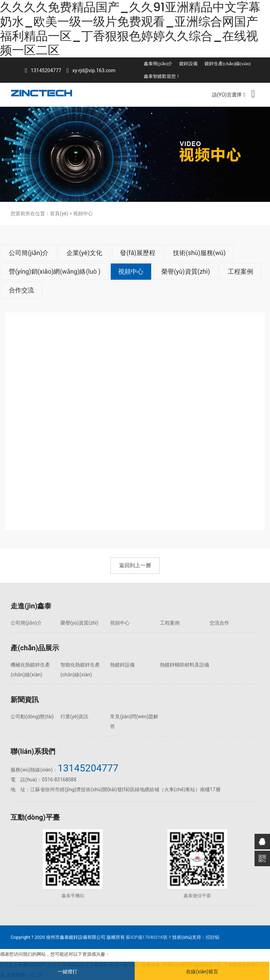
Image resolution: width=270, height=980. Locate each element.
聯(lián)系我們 (33, 751)
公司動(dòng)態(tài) (32, 717)
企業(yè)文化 (84, 253)
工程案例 (240, 271)
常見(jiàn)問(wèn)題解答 (134, 721)
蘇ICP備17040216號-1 (149, 937)
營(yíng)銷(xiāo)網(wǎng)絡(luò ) (55, 271)
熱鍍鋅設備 (122, 665)
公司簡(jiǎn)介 (29, 253)
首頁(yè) (59, 213)
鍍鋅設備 (188, 64)
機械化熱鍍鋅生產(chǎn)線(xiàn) (30, 670)
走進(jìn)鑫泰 (31, 606)
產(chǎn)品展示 (35, 648)
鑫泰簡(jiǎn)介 (158, 64)
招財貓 (213, 937)
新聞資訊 (25, 700)
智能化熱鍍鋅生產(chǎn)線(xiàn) (80, 670)
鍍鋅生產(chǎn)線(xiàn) (227, 64)
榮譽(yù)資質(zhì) (186, 271)
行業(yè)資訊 (75, 717)
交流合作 (219, 623)
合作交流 (21, 290)
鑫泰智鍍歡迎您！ (162, 76)
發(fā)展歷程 (137, 253)
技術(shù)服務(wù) (199, 253)
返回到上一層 (135, 565)
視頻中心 (131, 271)
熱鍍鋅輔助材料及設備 (185, 665)
